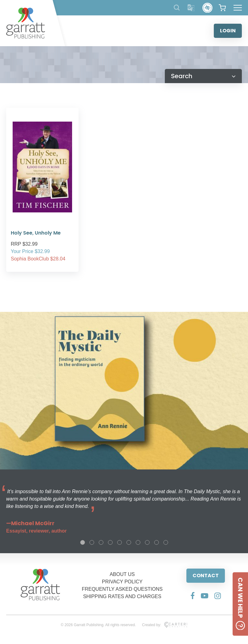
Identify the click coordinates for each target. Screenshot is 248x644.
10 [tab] (166, 542)
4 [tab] (110, 542)
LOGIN (228, 31)
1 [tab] (83, 542)
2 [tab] (92, 542)
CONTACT (206, 576)
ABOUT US (122, 574)
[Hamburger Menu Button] (238, 8)
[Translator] (191, 8)
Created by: (165, 625)
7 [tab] (138, 542)
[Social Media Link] (193, 596)
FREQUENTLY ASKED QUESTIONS (122, 589)
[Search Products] (177, 8)
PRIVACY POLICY (122, 582)
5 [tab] (120, 542)
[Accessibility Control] (207, 8)
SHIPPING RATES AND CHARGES (122, 596)
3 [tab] (101, 542)
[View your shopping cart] (222, 8)
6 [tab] (129, 542)
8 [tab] (147, 542)
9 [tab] (157, 542)
